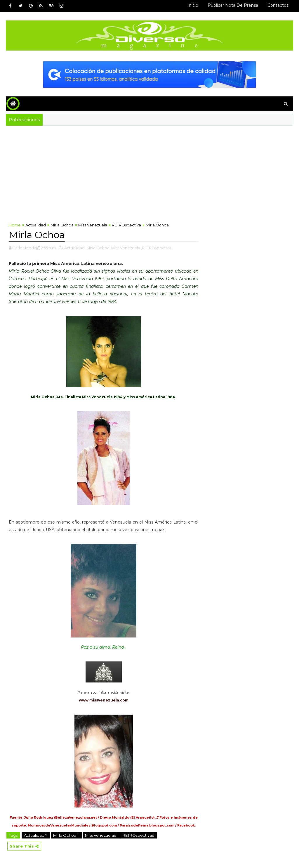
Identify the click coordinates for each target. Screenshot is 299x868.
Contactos (278, 5)
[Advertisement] (150, 169)
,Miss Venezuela (125, 248)
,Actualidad (74, 248)
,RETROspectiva (156, 248)
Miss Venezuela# (101, 835)
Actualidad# (36, 835)
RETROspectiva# (139, 835)
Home (15, 225)
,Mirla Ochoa (98, 248)
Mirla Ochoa (62, 225)
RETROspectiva (126, 225)
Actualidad (36, 225)
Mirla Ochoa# (66, 835)
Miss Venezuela (93, 225)
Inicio (193, 5)
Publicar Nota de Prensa (233, 5)
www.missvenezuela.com (104, 700)
